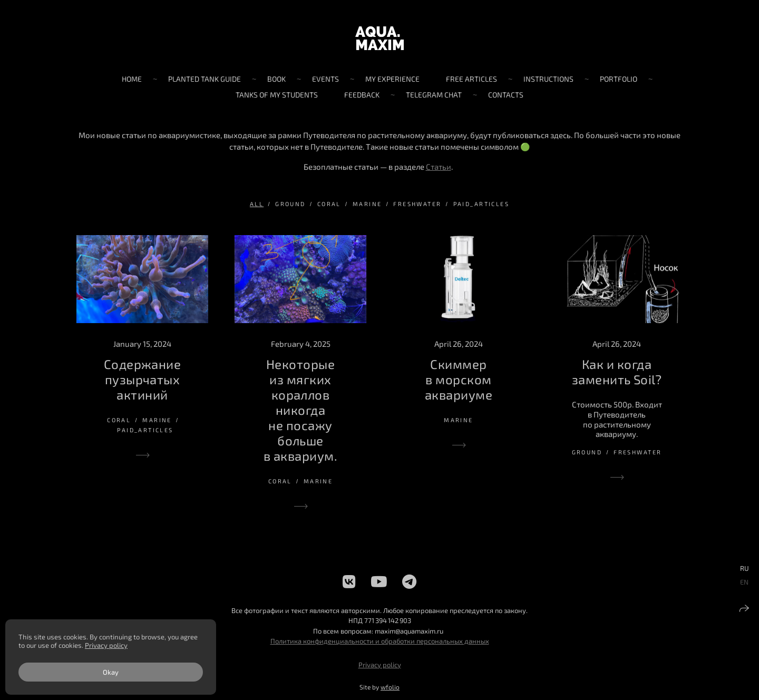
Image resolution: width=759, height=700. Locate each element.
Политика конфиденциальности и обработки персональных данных (380, 641)
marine (367, 204)
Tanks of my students (277, 95)
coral (329, 204)
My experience (392, 79)
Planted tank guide (205, 79)
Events (325, 79)
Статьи (439, 167)
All (257, 204)
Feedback (362, 95)
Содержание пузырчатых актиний (143, 379)
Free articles (471, 79)
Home (132, 79)
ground (290, 204)
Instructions (548, 79)
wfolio (390, 687)
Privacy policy (380, 665)
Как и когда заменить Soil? (617, 372)
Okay (111, 672)
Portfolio (619, 79)
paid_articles (481, 204)
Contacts (506, 95)
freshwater (417, 204)
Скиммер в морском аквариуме (459, 379)
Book (276, 79)
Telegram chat (434, 95)
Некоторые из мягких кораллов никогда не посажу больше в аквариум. (300, 410)
